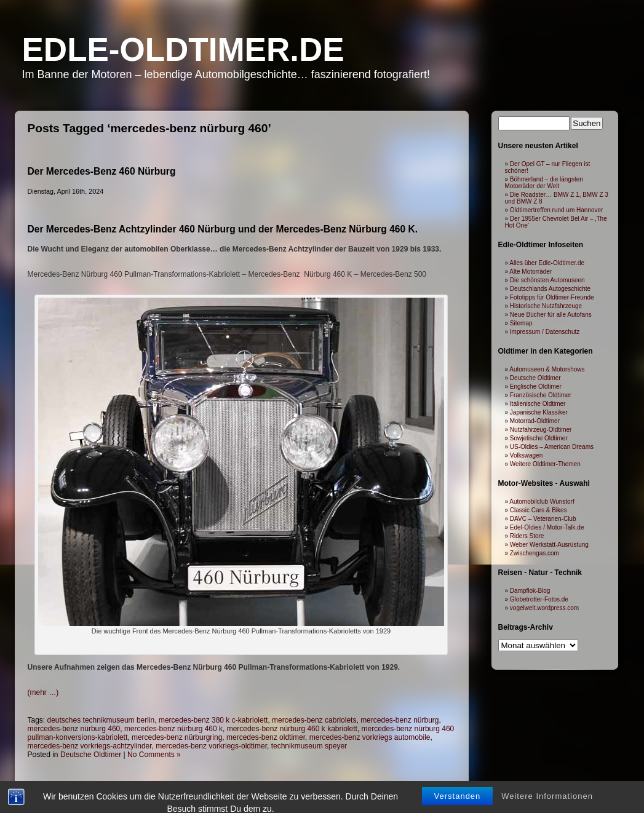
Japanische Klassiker (539, 412)
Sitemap (521, 323)
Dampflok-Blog (530, 591)
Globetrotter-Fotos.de (539, 599)
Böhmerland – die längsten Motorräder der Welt (544, 183)
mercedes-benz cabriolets (314, 720)
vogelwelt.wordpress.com (544, 608)
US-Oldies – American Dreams (552, 447)
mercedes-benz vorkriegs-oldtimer (211, 746)
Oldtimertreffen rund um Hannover (557, 210)
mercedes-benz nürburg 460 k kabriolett (292, 729)
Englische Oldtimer (536, 387)
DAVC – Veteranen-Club (543, 519)
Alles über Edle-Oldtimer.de (547, 263)
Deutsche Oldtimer (91, 755)
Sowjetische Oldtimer (539, 438)
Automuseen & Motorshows (547, 369)
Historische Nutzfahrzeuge (546, 306)
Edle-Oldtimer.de (183, 50)
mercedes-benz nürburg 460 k (173, 729)
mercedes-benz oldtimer (266, 737)
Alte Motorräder (531, 272)
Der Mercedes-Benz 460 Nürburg (102, 171)
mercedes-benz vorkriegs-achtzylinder (90, 746)
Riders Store (527, 536)
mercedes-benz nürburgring (177, 737)
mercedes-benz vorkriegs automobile (370, 737)
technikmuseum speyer (309, 746)
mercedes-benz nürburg (400, 720)
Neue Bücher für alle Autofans (551, 315)
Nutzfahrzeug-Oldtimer (541, 430)
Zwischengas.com (535, 553)
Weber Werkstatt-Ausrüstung (549, 545)
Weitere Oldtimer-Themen (545, 464)
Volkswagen (526, 455)
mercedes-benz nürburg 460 (74, 729)
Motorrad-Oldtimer (535, 421)
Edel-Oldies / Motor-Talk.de (547, 527)
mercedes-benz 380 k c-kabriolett (213, 720)
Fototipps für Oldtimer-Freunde (552, 297)
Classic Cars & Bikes (539, 510)
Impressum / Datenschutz (545, 332)
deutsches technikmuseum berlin (101, 720)
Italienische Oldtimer (538, 404)
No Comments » (154, 755)
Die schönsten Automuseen (547, 280)
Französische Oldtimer (541, 395)
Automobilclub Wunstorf (542, 502)
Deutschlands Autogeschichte (550, 289)
